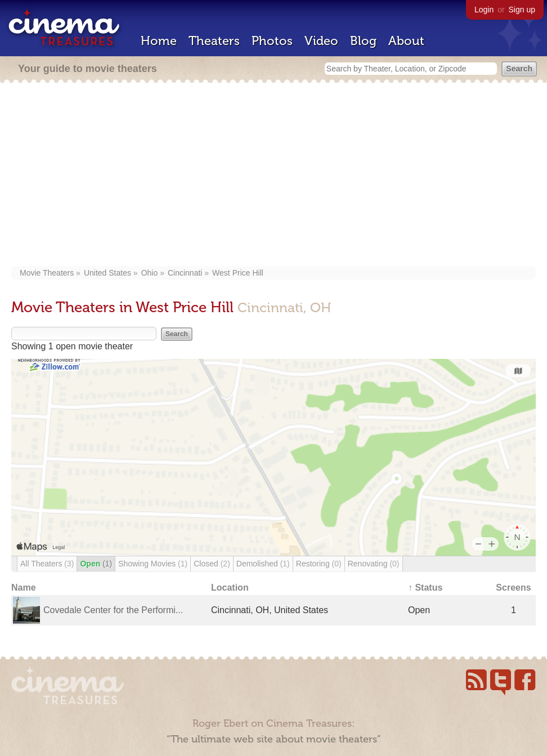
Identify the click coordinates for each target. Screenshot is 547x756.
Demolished (263, 564)
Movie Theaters (47, 273)
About (406, 41)
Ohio (150, 273)
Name (24, 588)
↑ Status (425, 588)
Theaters (214, 41)
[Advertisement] (275, 175)
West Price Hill (238, 273)
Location (230, 588)
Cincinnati (185, 273)
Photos (272, 41)
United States (107, 273)
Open (96, 564)
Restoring (319, 564)
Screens (513, 588)
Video (321, 41)
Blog (363, 41)
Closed (212, 564)
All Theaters (47, 564)
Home (159, 41)
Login (484, 10)
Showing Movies (153, 564)
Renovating (374, 564)
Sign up (522, 10)
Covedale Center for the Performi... (113, 610)
